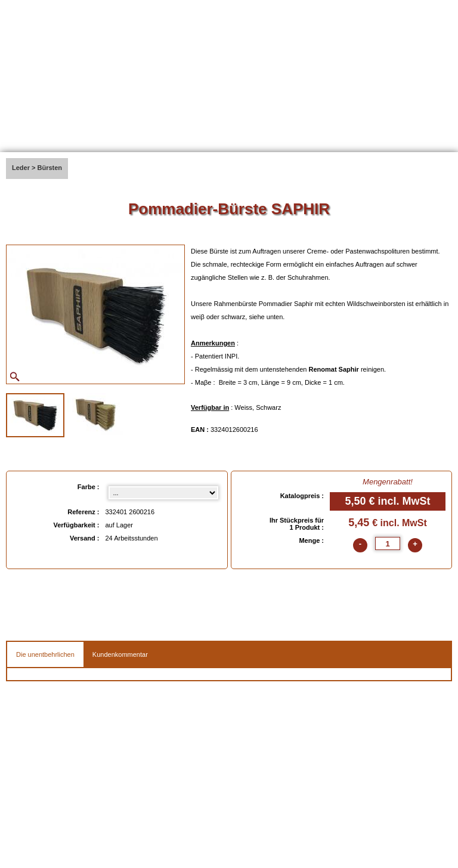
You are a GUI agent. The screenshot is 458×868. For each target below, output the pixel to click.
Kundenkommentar (120, 654)
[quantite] (388, 543)
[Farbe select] (163, 493)
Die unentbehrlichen (45, 654)
